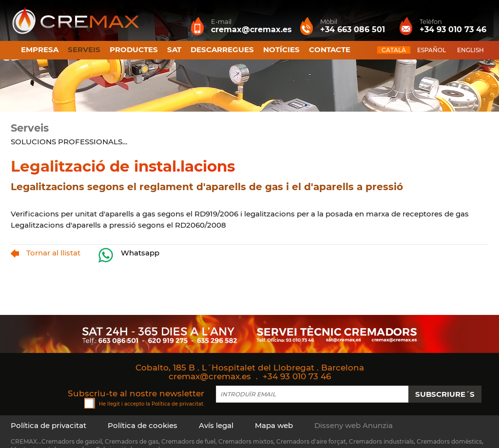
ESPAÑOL (432, 50)
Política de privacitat (177, 403)
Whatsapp (128, 255)
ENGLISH (470, 50)
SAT (174, 49)
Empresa (40, 49)
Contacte (330, 49)
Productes (134, 49)
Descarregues (222, 49)
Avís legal (216, 425)
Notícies (281, 49)
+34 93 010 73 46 (297, 376)
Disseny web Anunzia (354, 425)
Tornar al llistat (46, 253)
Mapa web (274, 425)
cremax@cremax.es (210, 376)
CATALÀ (394, 50)
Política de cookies (143, 425)
